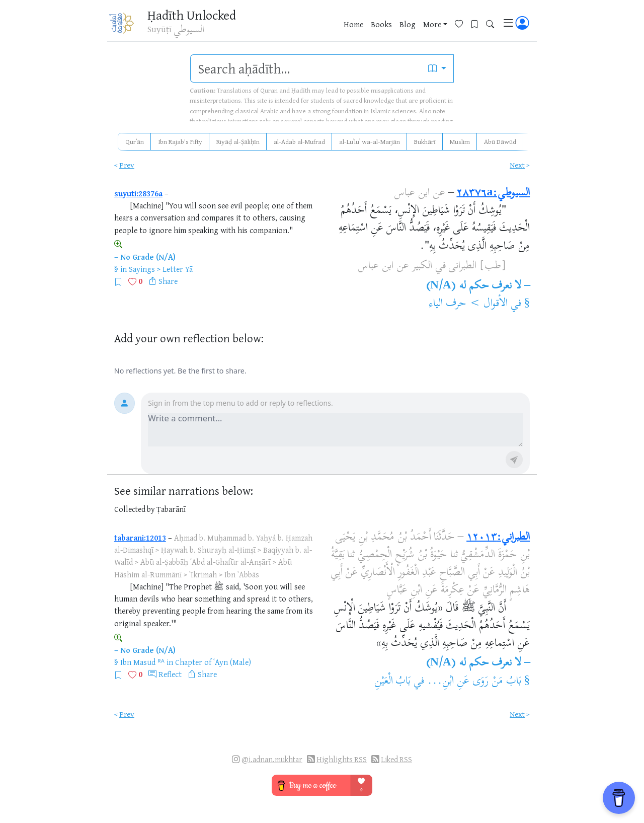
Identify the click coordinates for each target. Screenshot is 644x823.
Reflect (170, 674)
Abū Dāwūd (500, 141)
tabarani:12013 (140, 538)
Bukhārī (425, 141)
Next (517, 165)
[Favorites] (463, 23)
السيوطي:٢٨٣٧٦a (493, 193)
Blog (408, 25)
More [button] (432, 25)
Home (353, 25)
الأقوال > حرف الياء (468, 304)
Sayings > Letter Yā (161, 269)
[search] (306, 68)
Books (381, 25)
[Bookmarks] (478, 23)
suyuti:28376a (138, 193)
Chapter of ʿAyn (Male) (213, 662)
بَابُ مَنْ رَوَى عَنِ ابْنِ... (474, 682)
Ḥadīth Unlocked (194, 15)
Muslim (460, 141)
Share (168, 281)
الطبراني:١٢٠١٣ (498, 538)
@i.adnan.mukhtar (272, 759)
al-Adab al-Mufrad (299, 141)
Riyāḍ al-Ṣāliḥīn (238, 141)
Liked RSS (396, 759)
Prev (127, 165)
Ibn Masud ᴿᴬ (142, 662)
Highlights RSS (342, 759)
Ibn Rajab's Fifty (180, 141)
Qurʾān (135, 141)
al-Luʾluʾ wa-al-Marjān (370, 141)
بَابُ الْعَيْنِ (393, 682)
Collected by (135, 509)
